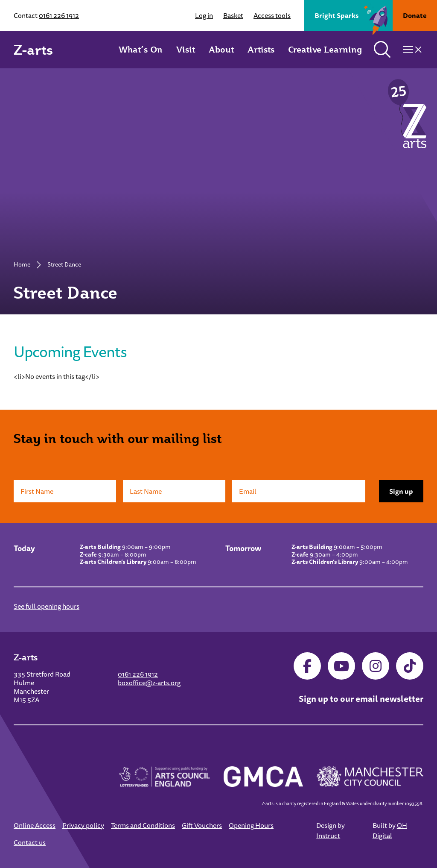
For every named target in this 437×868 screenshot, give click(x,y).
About (221, 50)
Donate (415, 15)
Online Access (35, 825)
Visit (186, 50)
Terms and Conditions (143, 825)
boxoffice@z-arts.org (149, 683)
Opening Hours (251, 825)
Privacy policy (83, 825)
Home (22, 264)
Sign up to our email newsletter (361, 699)
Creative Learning (325, 50)
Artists (261, 50)
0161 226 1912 (59, 15)
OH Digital (390, 830)
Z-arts (33, 50)
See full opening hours (47, 606)
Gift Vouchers (202, 825)
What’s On (141, 50)
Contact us (30, 842)
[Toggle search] (382, 50)
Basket (233, 15)
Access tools (272, 15)
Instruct (328, 836)
